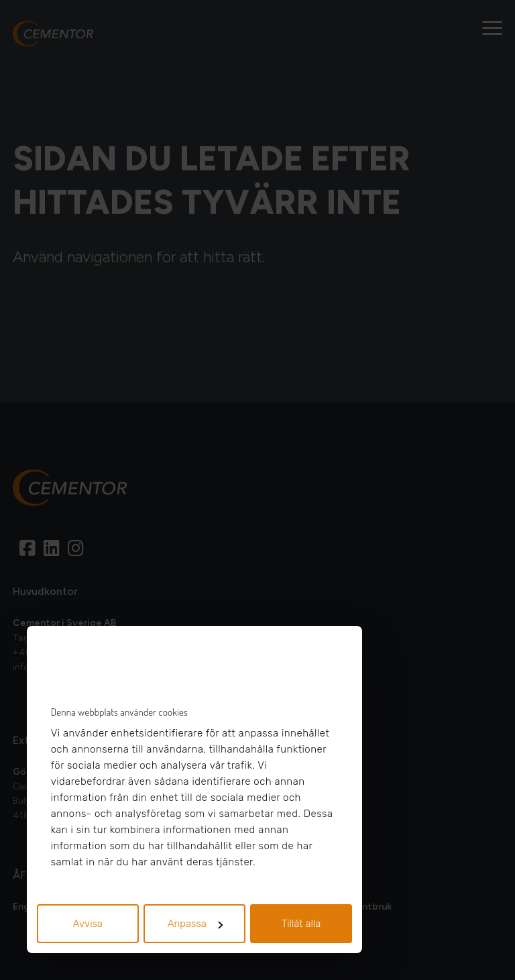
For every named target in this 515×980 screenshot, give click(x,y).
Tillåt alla (301, 924)
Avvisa (88, 924)
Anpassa (195, 924)
